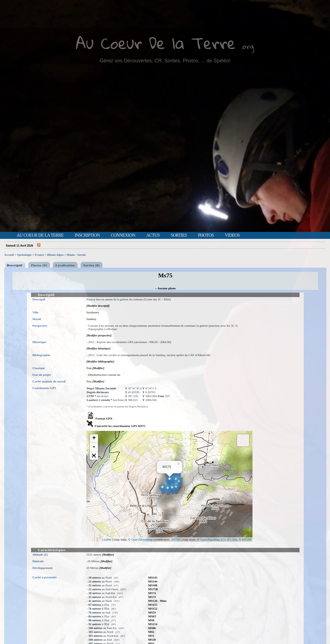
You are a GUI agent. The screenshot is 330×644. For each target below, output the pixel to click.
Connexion (123, 235)
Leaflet (107, 540)
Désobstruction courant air (104, 375)
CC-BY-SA (229, 540)
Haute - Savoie (76, 255)
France (39, 255)
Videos (232, 235)
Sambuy (91, 319)
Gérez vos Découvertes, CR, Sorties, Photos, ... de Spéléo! (165, 61)
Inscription (87, 235)
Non (89, 368)
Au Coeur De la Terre (156, 43)
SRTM (175, 540)
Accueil (9, 255)
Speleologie (25, 255)
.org (248, 46)
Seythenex (93, 312)
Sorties (179, 235)
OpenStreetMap (142, 540)
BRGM (247, 540)
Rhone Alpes (56, 255)
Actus (153, 235)
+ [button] (94, 438)
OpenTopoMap (210, 540)
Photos (206, 235)
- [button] (94, 447)
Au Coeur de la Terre (40, 235)
